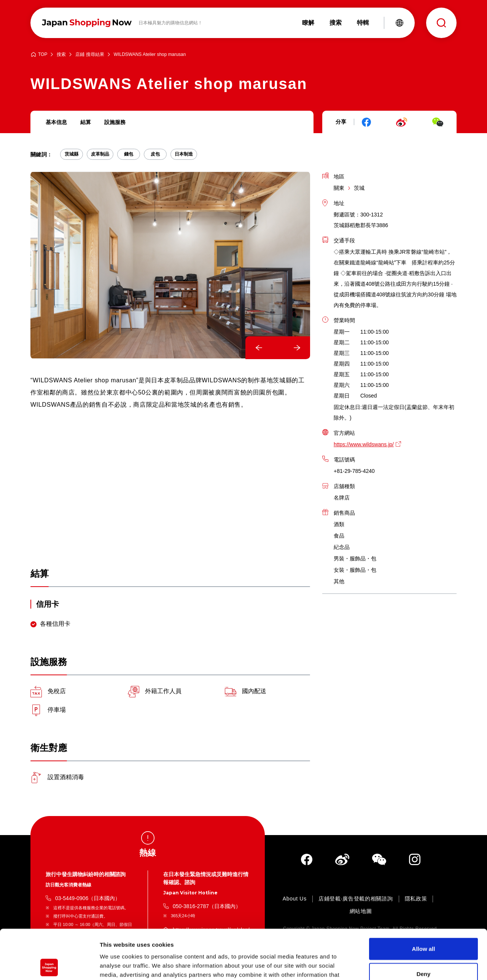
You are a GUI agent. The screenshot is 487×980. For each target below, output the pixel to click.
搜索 (61, 55)
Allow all (424, 899)
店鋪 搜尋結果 (90, 55)
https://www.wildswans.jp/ (364, 444)
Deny (424, 924)
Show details (399, 965)
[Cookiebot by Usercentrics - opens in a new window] (49, 965)
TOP (43, 55)
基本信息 (56, 122)
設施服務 (115, 122)
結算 (86, 122)
